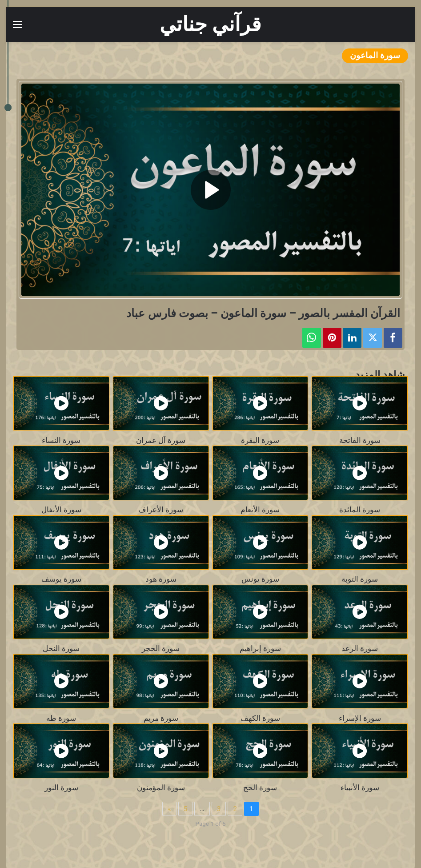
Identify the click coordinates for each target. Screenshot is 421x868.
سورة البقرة (260, 440)
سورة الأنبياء (360, 788)
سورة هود (161, 579)
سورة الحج (260, 788)
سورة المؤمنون (161, 788)
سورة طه (61, 718)
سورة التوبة (360, 579)
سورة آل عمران (161, 440)
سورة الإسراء (360, 718)
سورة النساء (61, 440)
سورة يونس (260, 579)
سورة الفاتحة (360, 440)
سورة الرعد (360, 649)
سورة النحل (61, 649)
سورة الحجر (161, 649)
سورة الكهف (260, 718)
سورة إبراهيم (260, 649)
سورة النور (61, 788)
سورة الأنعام (260, 510)
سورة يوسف (61, 579)
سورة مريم (161, 718)
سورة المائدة (360, 510)
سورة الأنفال (61, 510)
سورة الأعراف (161, 510)
